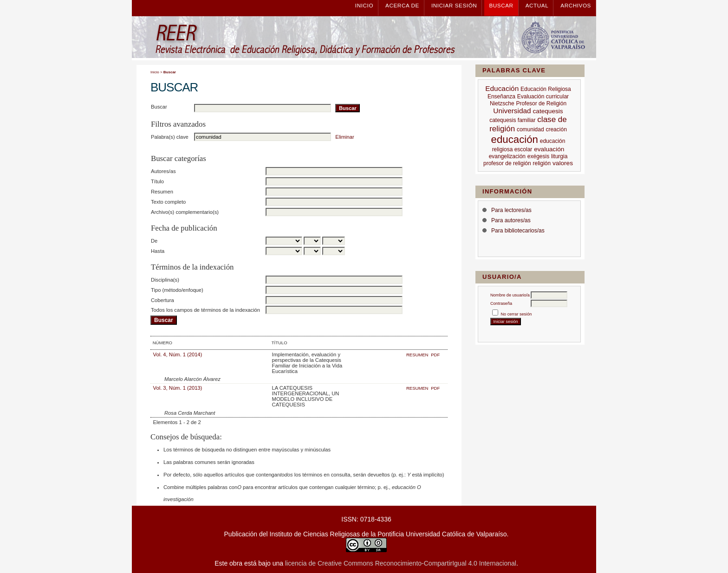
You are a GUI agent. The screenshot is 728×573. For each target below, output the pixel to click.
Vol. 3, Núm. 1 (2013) (178, 388)
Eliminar (344, 137)
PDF (435, 355)
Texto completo (168, 202)
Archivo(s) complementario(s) (185, 212)
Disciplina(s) (165, 280)
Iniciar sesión (454, 5)
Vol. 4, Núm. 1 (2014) (178, 354)
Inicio (364, 5)
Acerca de (402, 5)
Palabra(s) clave (170, 137)
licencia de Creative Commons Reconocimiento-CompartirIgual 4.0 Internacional (401, 563)
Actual (537, 5)
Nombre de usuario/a (510, 295)
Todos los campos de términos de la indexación (205, 310)
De (154, 241)
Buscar (501, 5)
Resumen (162, 192)
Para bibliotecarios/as (518, 231)
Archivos (576, 5)
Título (157, 181)
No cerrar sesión (517, 314)
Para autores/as (511, 220)
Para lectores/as (511, 210)
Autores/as (163, 171)
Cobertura (162, 300)
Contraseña (501, 303)
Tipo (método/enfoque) (177, 290)
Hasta (158, 251)
